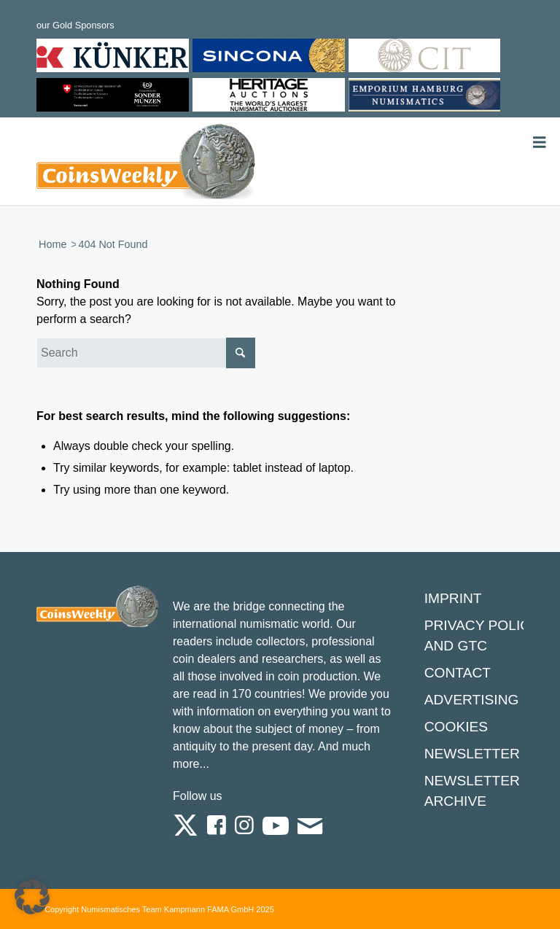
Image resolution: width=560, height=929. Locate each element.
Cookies (456, 727)
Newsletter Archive (472, 791)
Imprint (453, 598)
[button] (32, 897)
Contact (458, 673)
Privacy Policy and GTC (482, 635)
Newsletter (472, 754)
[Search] (146, 353)
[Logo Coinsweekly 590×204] (146, 164)
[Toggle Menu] (540, 143)
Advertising (472, 700)
